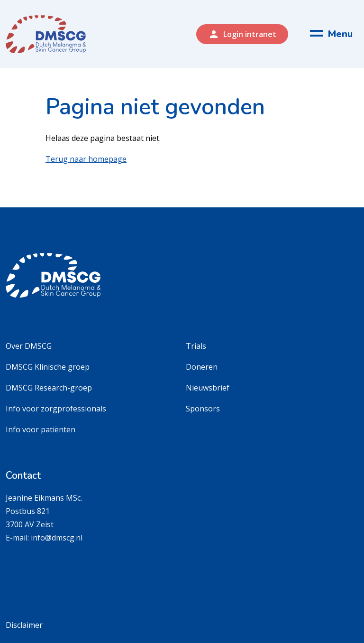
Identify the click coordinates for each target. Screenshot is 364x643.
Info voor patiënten (41, 429)
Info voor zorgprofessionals (56, 409)
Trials (196, 346)
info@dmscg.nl (57, 538)
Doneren (202, 367)
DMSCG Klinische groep (48, 367)
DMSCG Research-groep (49, 388)
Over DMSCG (29, 346)
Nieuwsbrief (208, 388)
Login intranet (242, 34)
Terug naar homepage (86, 159)
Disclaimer (24, 625)
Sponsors (203, 409)
